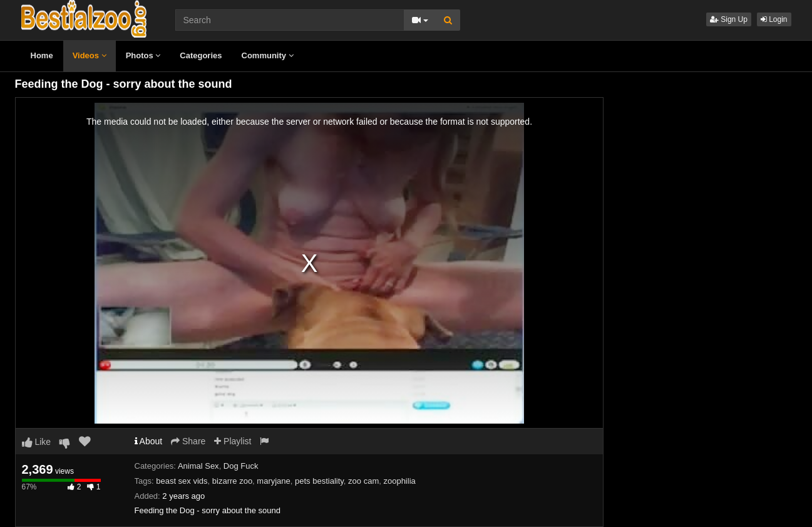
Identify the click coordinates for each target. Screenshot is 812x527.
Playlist (233, 441)
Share (188, 441)
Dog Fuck (241, 466)
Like (37, 442)
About (149, 441)
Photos (143, 55)
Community (268, 55)
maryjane (273, 481)
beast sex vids (182, 481)
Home (42, 55)
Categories (201, 55)
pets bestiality (319, 481)
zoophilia (399, 481)
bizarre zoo (232, 481)
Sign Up (729, 19)
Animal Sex (198, 466)
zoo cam (363, 481)
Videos (90, 55)
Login (774, 19)
